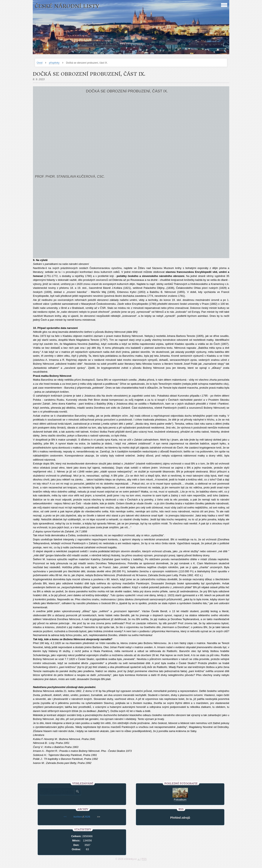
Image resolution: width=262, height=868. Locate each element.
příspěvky (54, 63)
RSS (144, 859)
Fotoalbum (180, 800)
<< (65, 817)
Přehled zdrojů (180, 818)
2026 (87, 817)
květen (78, 817)
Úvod (40, 63)
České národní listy (67, 6)
